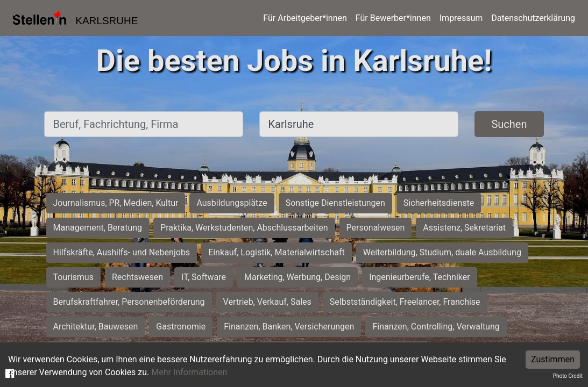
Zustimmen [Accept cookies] (553, 359)
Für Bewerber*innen (393, 18)
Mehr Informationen (189, 372)
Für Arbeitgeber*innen (305, 18)
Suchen (509, 124)
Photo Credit (568, 376)
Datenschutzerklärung (533, 18)
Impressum (461, 18)
